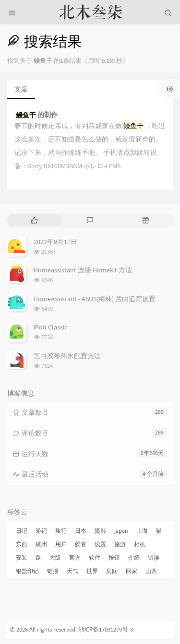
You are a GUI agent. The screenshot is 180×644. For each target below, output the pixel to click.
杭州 (41, 544)
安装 (22, 557)
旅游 (120, 544)
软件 (95, 557)
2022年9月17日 (55, 242)
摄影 (100, 531)
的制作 (36, 115)
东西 (22, 544)
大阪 (55, 557)
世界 (92, 571)
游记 (41, 531)
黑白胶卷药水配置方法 (67, 356)
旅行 (61, 531)
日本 (81, 531)
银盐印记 (27, 571)
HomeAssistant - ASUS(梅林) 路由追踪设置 (95, 299)
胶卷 (81, 544)
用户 (61, 544)
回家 (132, 571)
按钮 (114, 557)
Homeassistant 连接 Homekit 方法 (83, 270)
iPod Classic (50, 327)
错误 (154, 557)
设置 (100, 544)
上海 (142, 531)
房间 (112, 571)
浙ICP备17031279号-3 (106, 629)
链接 (53, 571)
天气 (72, 571)
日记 (22, 531)
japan (121, 531)
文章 (21, 89)
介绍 (134, 557)
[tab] (34, 220)
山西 (151, 571)
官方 (75, 557)
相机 (140, 544)
